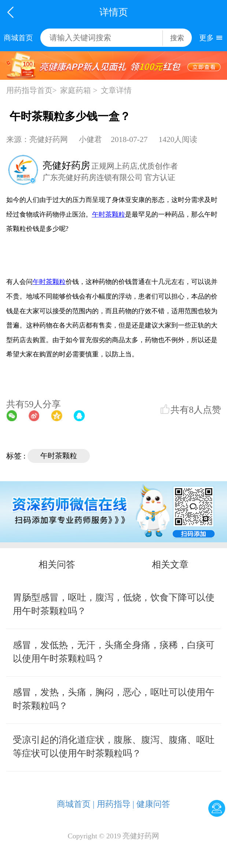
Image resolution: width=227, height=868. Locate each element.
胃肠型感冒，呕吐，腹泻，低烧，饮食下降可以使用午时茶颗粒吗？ (114, 604)
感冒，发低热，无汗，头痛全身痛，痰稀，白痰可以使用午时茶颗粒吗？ (114, 652)
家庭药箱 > (79, 90)
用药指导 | (116, 804)
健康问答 (153, 804)
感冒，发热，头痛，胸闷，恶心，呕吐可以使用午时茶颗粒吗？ (114, 699)
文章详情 (116, 90)
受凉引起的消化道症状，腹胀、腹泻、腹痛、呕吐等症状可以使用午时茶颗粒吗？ (114, 747)
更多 (206, 38)
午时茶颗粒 (59, 456)
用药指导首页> (32, 90)
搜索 (177, 38)
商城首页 (18, 38)
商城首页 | (76, 804)
